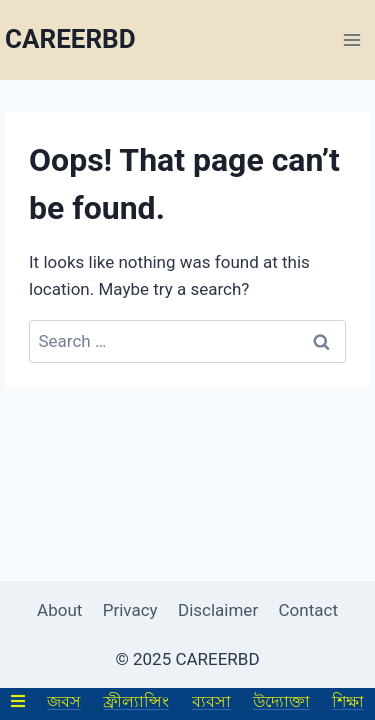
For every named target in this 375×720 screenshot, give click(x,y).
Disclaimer (218, 610)
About (59, 610)
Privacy (130, 610)
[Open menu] (351, 39)
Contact (308, 610)
